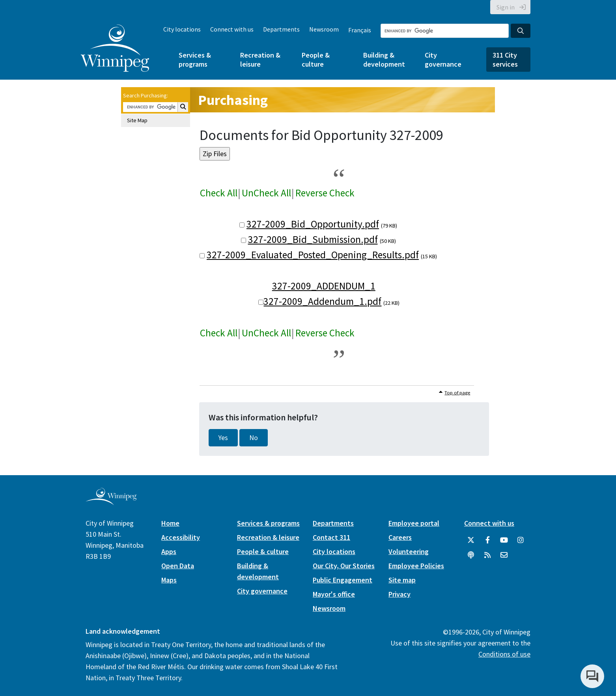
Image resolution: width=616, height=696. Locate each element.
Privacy (399, 594)
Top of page (457, 393)
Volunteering (409, 551)
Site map (402, 580)
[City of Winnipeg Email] (504, 555)
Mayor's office (334, 594)
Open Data (178, 566)
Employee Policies (416, 566)
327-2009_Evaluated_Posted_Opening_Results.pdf (313, 255)
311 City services (505, 60)
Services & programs (195, 60)
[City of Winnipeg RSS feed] (487, 555)
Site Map (137, 120)
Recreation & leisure (260, 60)
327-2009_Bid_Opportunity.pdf (313, 224)
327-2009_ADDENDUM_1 (324, 286)
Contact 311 (331, 537)
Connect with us (232, 29)
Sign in (506, 7)
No (254, 438)
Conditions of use (504, 654)
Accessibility (181, 537)
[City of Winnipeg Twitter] (471, 540)
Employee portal (414, 523)
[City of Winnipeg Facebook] (487, 540)
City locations (182, 29)
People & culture (316, 60)
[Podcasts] (471, 555)
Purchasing (233, 100)
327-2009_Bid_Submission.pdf (313, 239)
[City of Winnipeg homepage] (111, 502)
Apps (169, 551)
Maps (169, 580)
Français (360, 30)
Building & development (384, 60)
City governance (443, 60)
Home (170, 523)
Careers (400, 537)
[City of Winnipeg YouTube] (504, 540)
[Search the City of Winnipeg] (445, 31)
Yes (223, 438)
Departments (281, 29)
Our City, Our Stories (344, 566)
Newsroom (324, 29)
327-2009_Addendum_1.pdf (322, 301)
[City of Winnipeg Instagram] (521, 540)
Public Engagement (343, 580)
